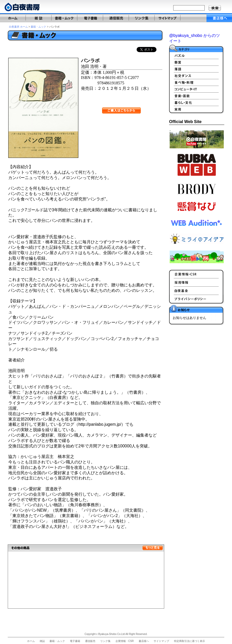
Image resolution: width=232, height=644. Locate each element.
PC (197, 89)
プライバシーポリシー (197, 299)
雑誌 (42, 641)
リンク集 (105, 641)
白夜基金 (197, 291)
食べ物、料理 (197, 82)
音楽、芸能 (197, 96)
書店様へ (144, 641)
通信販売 (90, 641)
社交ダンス (197, 76)
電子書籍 (75, 641)
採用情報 (197, 282)
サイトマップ (161, 641)
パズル (197, 55)
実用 (197, 109)
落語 (197, 69)
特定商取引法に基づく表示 (189, 641)
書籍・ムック (38, 27)
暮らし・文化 (197, 102)
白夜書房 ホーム (18, 27)
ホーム (31, 641)
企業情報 (197, 274)
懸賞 (197, 62)
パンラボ (54, 27)
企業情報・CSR (125, 641)
